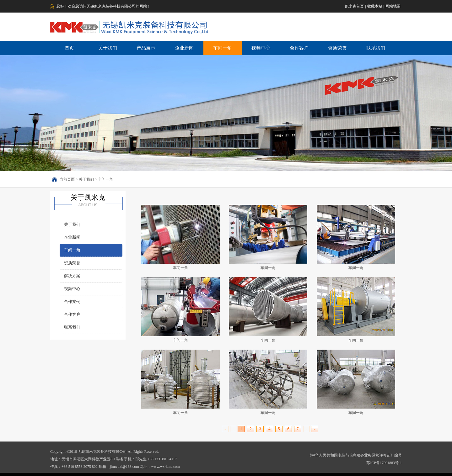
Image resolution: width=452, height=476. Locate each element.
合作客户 (299, 48)
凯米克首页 (354, 6)
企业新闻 (184, 48)
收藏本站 (375, 6)
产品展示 (146, 48)
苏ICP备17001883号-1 (384, 463)
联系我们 (376, 48)
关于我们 (108, 48)
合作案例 (72, 301)
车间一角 (223, 48)
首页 (69, 48)
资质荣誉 (337, 48)
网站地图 (393, 6)
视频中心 (261, 48)
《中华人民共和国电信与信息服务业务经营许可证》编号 (355, 455)
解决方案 (72, 276)
